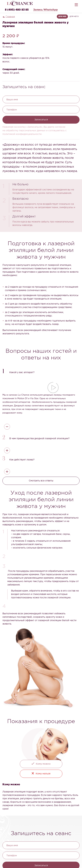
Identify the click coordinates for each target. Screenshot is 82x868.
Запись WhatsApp (46, 10)
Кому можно (43, 764)
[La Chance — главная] (20, 3)
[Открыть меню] (76, 4)
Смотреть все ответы (41, 481)
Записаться (41, 120)
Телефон (12, 110)
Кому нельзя (43, 774)
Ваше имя (12, 100)
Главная (10, 17)
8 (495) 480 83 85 (17, 10)
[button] (41, 372)
